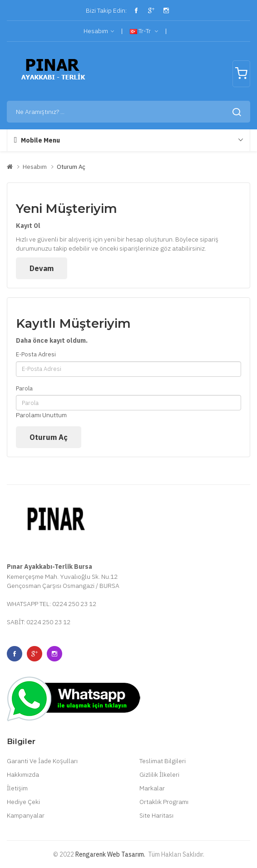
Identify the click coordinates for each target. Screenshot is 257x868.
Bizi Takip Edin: (106, 10)
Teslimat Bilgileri (163, 761)
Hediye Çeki (23, 802)
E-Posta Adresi (36, 354)
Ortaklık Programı (164, 802)
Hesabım (99, 31)
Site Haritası (156, 815)
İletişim (17, 788)
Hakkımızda (23, 774)
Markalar (152, 788)
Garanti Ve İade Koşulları (42, 761)
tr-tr (144, 31)
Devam (42, 268)
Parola (24, 388)
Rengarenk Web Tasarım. (110, 854)
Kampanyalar (26, 815)
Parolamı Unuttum (41, 415)
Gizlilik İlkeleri (159, 774)
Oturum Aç (71, 167)
